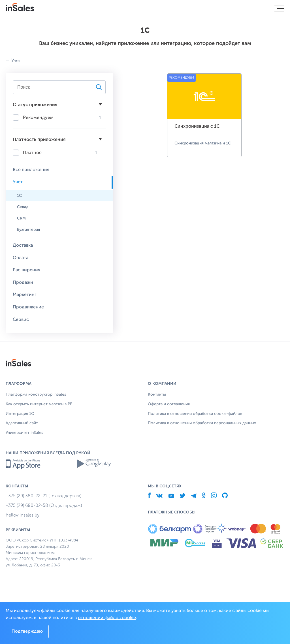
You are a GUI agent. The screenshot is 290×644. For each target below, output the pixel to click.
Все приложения (31, 170)
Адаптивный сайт (22, 423)
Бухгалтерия (28, 230)
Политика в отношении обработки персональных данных (202, 423)
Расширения (26, 270)
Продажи (23, 283)
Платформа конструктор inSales (36, 394)
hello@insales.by (23, 515)
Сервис (21, 320)
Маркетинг (25, 295)
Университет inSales (24, 433)
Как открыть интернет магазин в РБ (39, 404)
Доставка (23, 246)
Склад (23, 207)
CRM (21, 218)
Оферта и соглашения (169, 404)
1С (19, 196)
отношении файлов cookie (107, 618)
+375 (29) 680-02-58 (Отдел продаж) (44, 505)
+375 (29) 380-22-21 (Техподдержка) (43, 496)
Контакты (157, 394)
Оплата (21, 258)
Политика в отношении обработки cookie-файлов (195, 414)
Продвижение (28, 307)
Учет (16, 60)
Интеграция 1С (20, 414)
